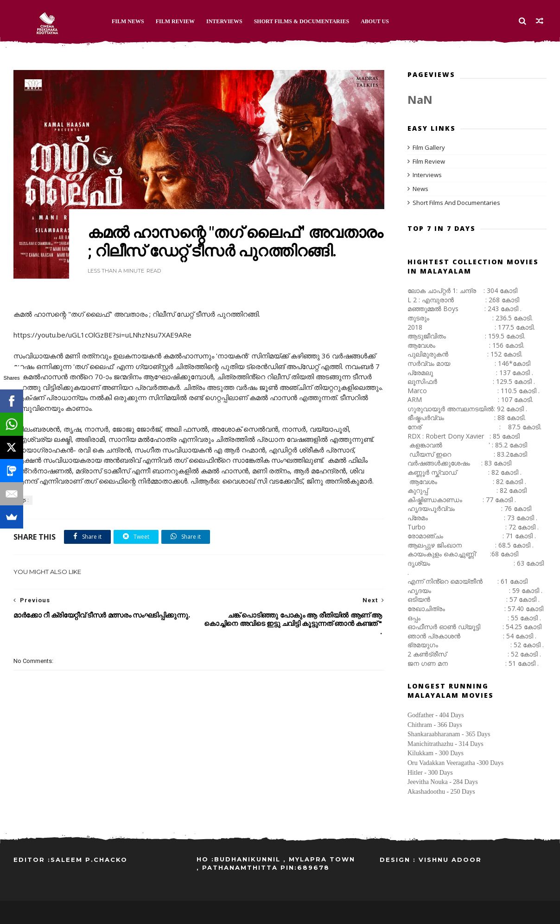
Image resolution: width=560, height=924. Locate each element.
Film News (128, 21)
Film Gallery (429, 147)
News (420, 189)
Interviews (224, 21)
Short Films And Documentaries (456, 203)
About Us (375, 21)
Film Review (175, 21)
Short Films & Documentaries (302, 21)
